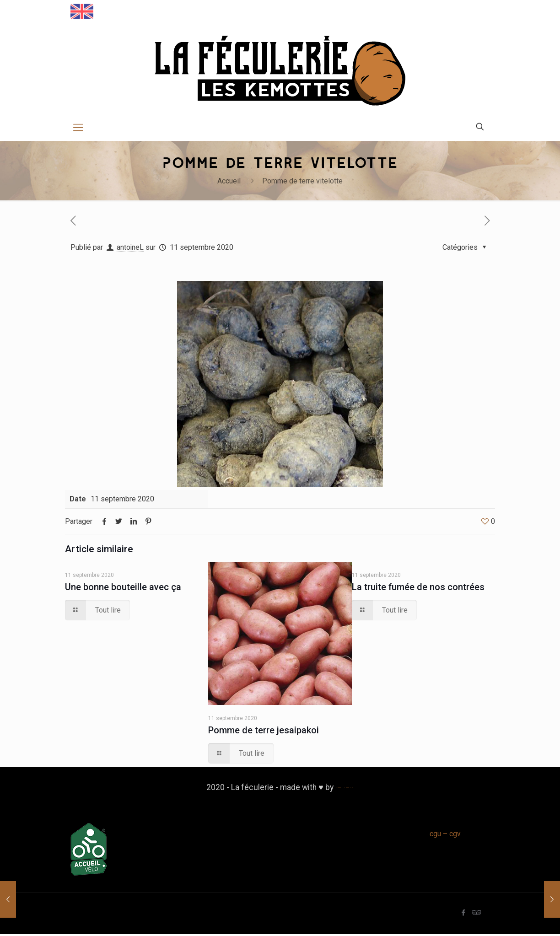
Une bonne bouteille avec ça (124, 589)
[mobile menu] (78, 130)
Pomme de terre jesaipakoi (267, 732)
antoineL (130, 250)
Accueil (229, 183)
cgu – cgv (445, 836)
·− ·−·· (345, 789)
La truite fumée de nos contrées (421, 589)
